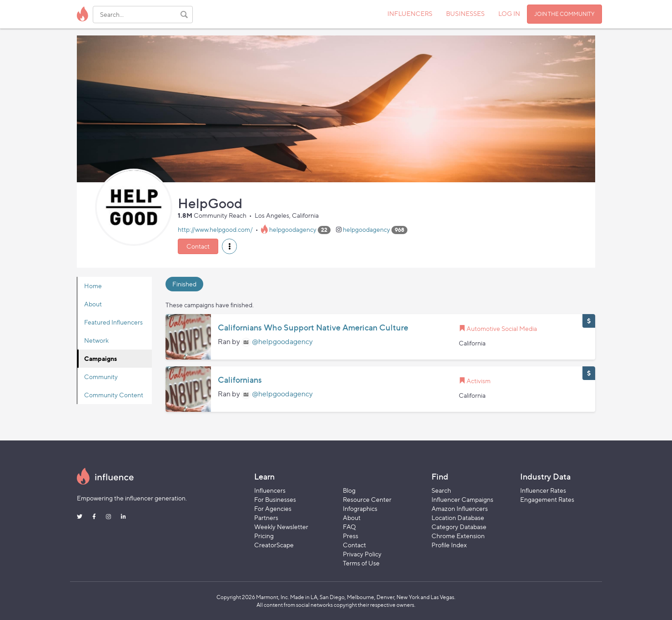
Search (441, 490)
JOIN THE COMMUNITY (564, 14)
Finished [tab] (184, 284)
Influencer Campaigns (462, 499)
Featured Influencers (113, 322)
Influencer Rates (543, 490)
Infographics (360, 508)
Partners (266, 517)
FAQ (349, 527)
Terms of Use (361, 563)
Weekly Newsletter (281, 527)
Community (101, 377)
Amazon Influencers (460, 508)
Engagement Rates (547, 499)
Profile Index (449, 545)
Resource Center (367, 499)
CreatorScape (274, 545)
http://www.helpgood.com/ (215, 229)
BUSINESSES (465, 13)
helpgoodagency (293, 229)
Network (96, 340)
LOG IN (509, 13)
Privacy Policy (362, 554)
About (93, 304)
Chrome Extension (458, 536)
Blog (349, 490)
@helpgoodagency (282, 342)
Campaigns (100, 358)
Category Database (459, 527)
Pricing (264, 536)
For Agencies (273, 508)
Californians (240, 380)
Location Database (458, 517)
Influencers (270, 490)
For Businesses (275, 499)
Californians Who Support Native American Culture (313, 328)
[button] (229, 246)
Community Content (114, 395)
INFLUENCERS (410, 13)
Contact (198, 246)
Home (93, 286)
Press (351, 536)
